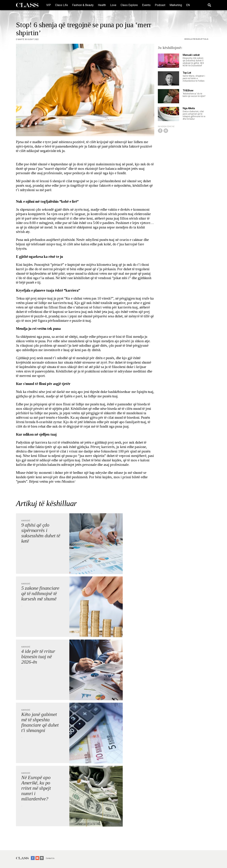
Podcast (160, 5)
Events (146, 5)
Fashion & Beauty (83, 5)
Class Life (62, 5)
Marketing (176, 5)
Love (113, 5)
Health (102, 5)
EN (188, 5)
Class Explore (129, 5)
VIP (49, 5)
